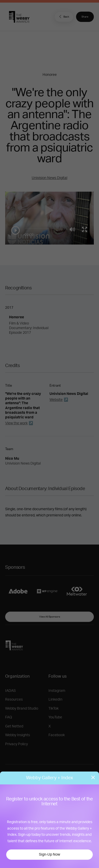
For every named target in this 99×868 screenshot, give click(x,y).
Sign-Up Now (49, 855)
